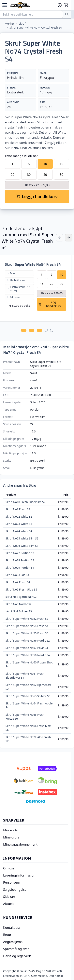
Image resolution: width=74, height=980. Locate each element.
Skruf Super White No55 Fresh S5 (27, 633)
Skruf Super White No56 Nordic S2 (28, 640)
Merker (9, 24)
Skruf (34, 373)
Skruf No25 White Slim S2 (22, 538)
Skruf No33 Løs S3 (17, 575)
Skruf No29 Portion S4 (20, 568)
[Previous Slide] (60, 238)
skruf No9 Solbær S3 (19, 611)
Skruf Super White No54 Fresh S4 (33, 264)
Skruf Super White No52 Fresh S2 (27, 619)
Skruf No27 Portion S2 (20, 553)
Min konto (11, 830)
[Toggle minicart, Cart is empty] (66, 5)
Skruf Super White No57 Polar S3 (27, 648)
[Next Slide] (69, 238)
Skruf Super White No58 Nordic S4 (28, 655)
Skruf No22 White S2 (19, 517)
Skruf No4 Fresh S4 (18, 582)
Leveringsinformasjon (19, 875)
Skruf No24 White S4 (19, 531)
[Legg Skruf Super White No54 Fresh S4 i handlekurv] (52, 304)
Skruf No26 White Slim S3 (22, 546)
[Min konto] (60, 5)
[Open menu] (5, 5)
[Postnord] (36, 801)
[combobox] (32, 14)
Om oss (9, 868)
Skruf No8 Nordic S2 (19, 604)
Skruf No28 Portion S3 (20, 560)
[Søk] (67, 14)
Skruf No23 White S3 (19, 524)
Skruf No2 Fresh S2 (18, 509)
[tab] (26, 330)
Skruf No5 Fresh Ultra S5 (21, 589)
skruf (22, 24)
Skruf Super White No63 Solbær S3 (28, 696)
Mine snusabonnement (20, 844)
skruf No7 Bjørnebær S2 (21, 597)
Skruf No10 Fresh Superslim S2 (25, 502)
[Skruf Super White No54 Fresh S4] (19, 291)
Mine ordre (11, 837)
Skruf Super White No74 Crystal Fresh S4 (36, 27)
